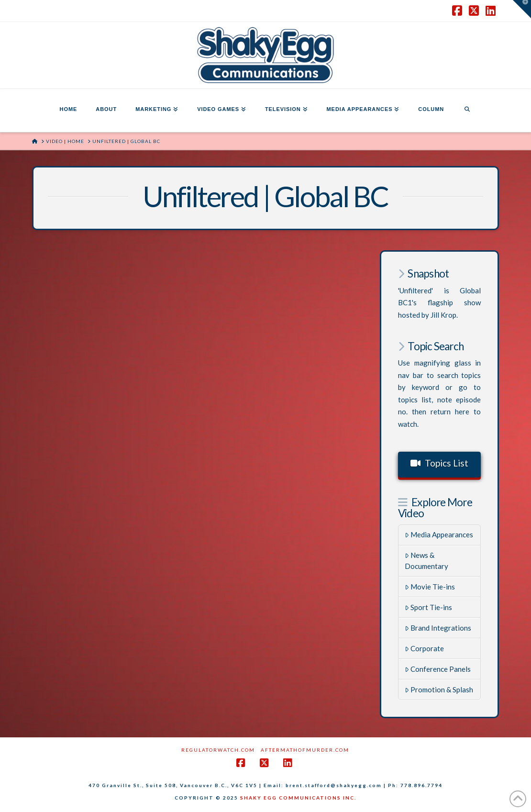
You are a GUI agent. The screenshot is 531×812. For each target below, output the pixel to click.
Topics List (440, 463)
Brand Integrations (438, 628)
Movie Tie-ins (430, 587)
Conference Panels (438, 669)
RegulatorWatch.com (218, 750)
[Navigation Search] (467, 111)
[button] (522, 9)
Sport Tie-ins (429, 607)
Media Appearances (439, 534)
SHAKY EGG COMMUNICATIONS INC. (298, 798)
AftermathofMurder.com (305, 750)
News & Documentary (426, 561)
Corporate (425, 648)
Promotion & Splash (439, 690)
